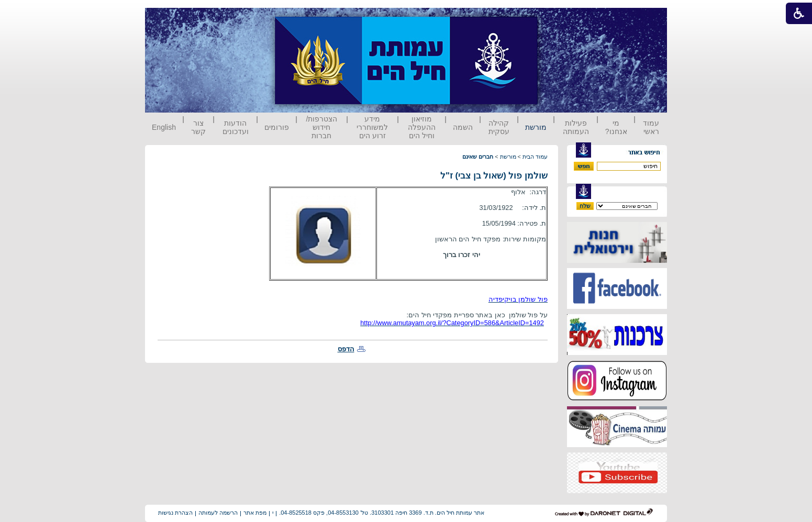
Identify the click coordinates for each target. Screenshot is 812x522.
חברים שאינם (478, 157)
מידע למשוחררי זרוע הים (372, 127)
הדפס (346, 349)
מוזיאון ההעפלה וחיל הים (422, 127)
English (164, 127)
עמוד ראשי (651, 127)
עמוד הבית (535, 157)
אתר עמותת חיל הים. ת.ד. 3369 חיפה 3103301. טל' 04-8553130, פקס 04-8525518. (382, 513)
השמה (463, 127)
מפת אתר (255, 513)
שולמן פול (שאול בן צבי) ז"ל (494, 176)
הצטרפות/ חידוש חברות (322, 127)
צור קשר (198, 127)
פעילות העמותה (576, 127)
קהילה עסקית (499, 127)
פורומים (277, 127)
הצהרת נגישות (175, 513)
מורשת (536, 127)
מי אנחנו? (616, 127)
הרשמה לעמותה (218, 513)
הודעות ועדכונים (236, 127)
